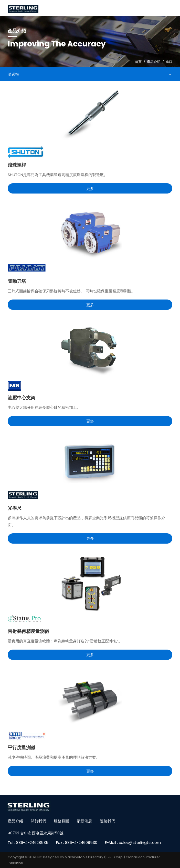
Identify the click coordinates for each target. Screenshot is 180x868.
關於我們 (38, 821)
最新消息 (84, 821)
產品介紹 (154, 62)
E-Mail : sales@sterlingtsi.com (133, 842)
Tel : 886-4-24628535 (28, 842)
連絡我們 (108, 821)
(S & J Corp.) (114, 857)
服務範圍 (61, 821)
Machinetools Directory (84, 857)
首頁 (138, 62)
